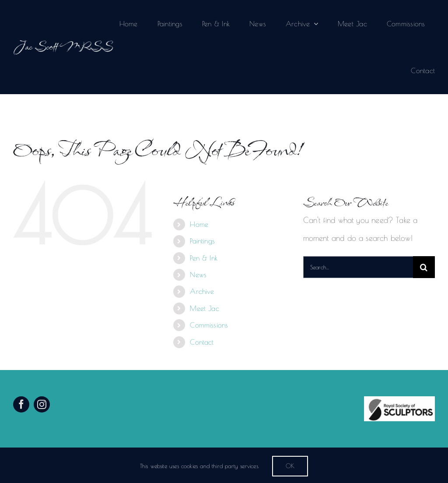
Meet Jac (204, 308)
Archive (202, 291)
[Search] (424, 267)
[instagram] (42, 404)
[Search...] (358, 267)
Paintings (202, 241)
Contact (202, 342)
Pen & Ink (204, 258)
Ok (290, 466)
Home (199, 224)
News (198, 275)
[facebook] (21, 404)
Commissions (209, 325)
